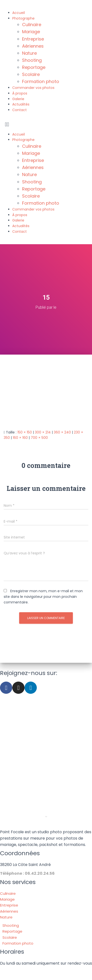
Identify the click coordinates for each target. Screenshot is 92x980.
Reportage (34, 67)
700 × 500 (39, 438)
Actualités (21, 104)
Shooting (32, 60)
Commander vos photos (33, 88)
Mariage (31, 32)
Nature (29, 53)
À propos (20, 93)
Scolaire (31, 74)
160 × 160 (20, 438)
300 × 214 (43, 432)
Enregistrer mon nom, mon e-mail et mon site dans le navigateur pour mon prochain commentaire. (43, 596)
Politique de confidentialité (48, 977)
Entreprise (33, 39)
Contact (20, 110)
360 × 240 (62, 432)
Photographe (23, 18)
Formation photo (41, 81)
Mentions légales (48, 972)
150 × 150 (25, 432)
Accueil (19, 13)
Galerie (18, 99)
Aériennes (33, 46)
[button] (46, 124)
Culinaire (32, 25)
